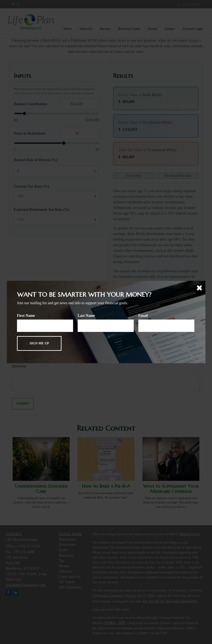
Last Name (86, 316)
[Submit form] (39, 343)
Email (143, 316)
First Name (26, 316)
